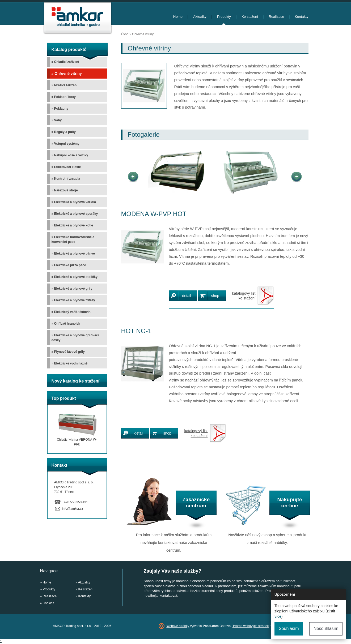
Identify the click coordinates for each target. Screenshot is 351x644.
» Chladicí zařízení (65, 62)
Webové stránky (178, 626)
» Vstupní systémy (65, 144)
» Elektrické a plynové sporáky (75, 214)
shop (215, 296)
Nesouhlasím (326, 628)
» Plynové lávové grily (68, 352)
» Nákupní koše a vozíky (70, 155)
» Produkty (48, 589)
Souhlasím (289, 628)
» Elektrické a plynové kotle (72, 225)
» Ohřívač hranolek (66, 324)
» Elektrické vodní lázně (69, 363)
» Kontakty (83, 596)
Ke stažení (250, 17)
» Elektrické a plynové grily (72, 289)
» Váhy (57, 120)
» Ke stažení (85, 589)
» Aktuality (83, 582)
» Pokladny (60, 109)
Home (178, 17)
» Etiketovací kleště (66, 167)
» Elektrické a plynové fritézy (73, 300)
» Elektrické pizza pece (69, 265)
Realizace (276, 17)
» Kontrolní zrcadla (66, 179)
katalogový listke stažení (244, 296)
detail (187, 296)
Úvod (125, 34)
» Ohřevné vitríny (67, 74)
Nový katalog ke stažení (76, 381)
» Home (46, 582)
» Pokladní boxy (64, 97)
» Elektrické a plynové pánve (73, 254)
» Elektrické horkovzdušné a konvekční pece (73, 239)
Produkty (224, 17)
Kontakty (301, 17)
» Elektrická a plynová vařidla (74, 202)
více (278, 616)
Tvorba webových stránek (251, 626)
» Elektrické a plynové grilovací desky (75, 338)
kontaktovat (168, 596)
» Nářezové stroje (65, 190)
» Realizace (48, 596)
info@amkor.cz (73, 509)
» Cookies (47, 603)
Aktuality (200, 17)
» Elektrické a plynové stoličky (75, 277)
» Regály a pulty (64, 132)
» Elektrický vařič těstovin (71, 312)
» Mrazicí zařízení (65, 85)
